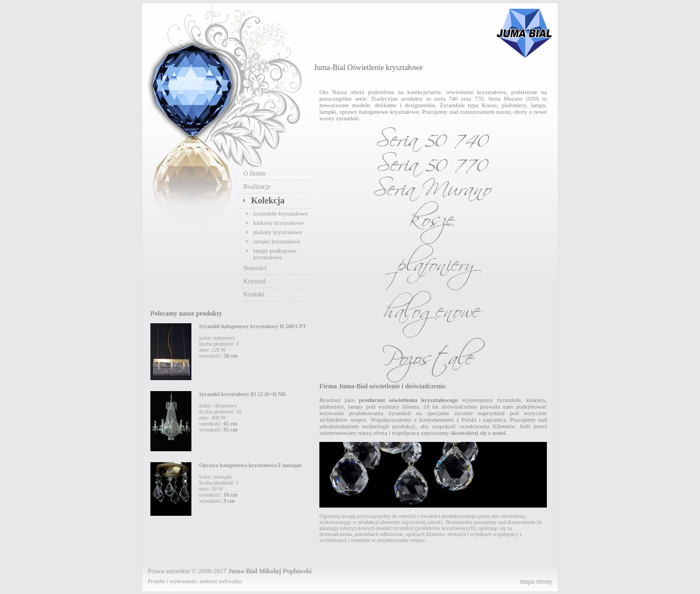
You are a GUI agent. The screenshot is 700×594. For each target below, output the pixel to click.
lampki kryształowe (277, 241)
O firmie (255, 173)
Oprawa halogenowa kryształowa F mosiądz (250, 465)
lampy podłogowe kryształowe (275, 254)
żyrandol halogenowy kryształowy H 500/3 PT (253, 326)
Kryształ (255, 281)
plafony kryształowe (278, 232)
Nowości (255, 268)
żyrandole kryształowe (280, 213)
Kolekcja (268, 200)
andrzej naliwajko (221, 581)
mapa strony (536, 581)
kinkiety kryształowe (278, 223)
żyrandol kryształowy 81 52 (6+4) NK (243, 394)
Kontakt (254, 294)
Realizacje (257, 187)
